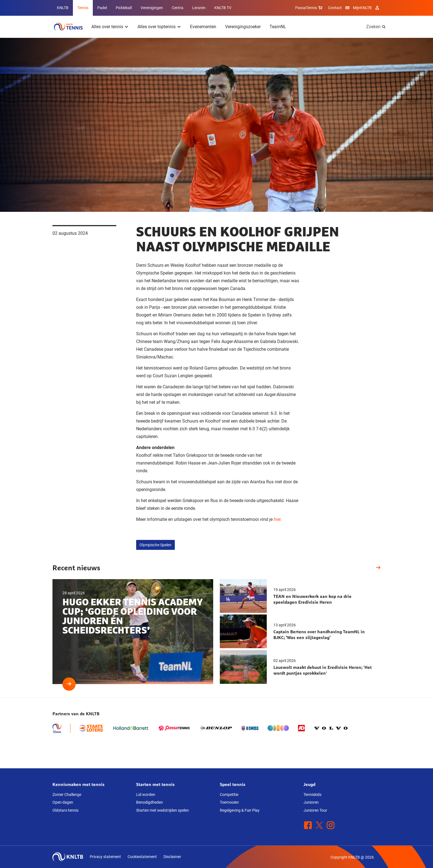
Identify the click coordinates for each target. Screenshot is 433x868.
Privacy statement (105, 857)
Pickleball (124, 8)
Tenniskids (312, 795)
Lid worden (146, 795)
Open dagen (63, 802)
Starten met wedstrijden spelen (163, 810)
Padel (102, 8)
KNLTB (63, 8)
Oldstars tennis (65, 810)
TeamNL (278, 27)
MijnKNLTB (362, 8)
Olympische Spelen (155, 545)
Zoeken (373, 27)
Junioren (311, 802)
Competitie (229, 795)
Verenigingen (152, 8)
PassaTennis (309, 8)
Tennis (83, 8)
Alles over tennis (107, 27)
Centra (178, 8)
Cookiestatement (142, 857)
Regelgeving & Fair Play (240, 810)
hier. (278, 519)
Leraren (199, 8)
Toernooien (229, 802)
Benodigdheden (150, 802)
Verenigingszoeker (243, 27)
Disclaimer (172, 857)
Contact (335, 8)
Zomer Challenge (67, 795)
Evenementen (203, 27)
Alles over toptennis (157, 27)
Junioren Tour (315, 810)
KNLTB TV (223, 8)
